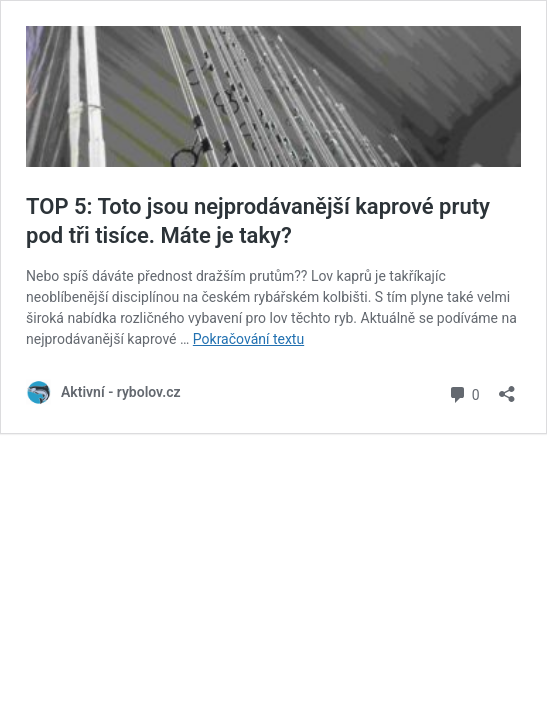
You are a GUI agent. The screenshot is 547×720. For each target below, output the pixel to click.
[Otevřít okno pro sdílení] (507, 387)
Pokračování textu (248, 339)
